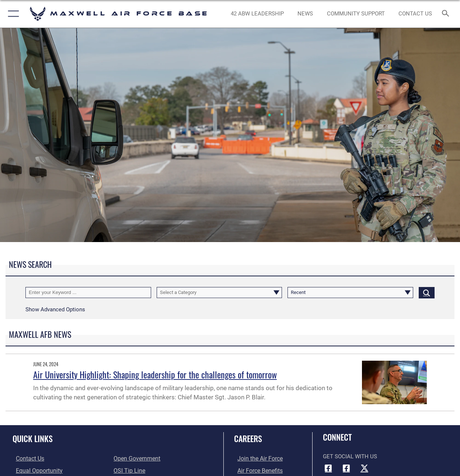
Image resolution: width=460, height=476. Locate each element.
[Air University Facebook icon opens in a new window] (346, 468)
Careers (248, 438)
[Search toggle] (447, 14)
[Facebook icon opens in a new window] (328, 468)
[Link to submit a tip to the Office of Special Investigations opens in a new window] (128, 470)
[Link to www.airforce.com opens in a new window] (256, 459)
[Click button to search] (427, 293)
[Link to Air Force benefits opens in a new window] (256, 470)
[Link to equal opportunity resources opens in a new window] (34, 470)
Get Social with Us (350, 456)
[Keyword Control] (88, 293)
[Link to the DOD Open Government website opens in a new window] (135, 459)
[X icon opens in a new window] (364, 468)
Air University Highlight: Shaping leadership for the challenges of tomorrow (155, 374)
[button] (12, 14)
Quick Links (33, 438)
